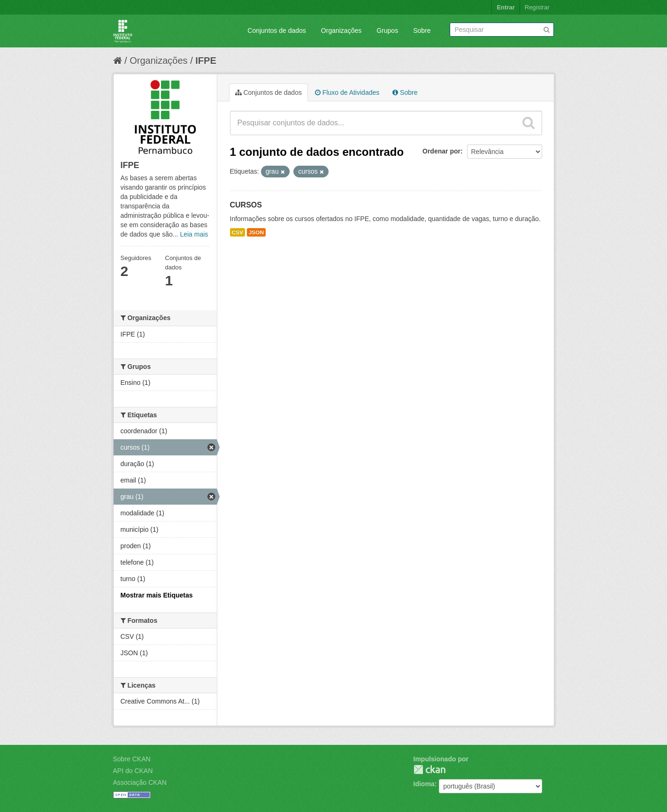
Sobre (422, 31)
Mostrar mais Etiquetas (157, 595)
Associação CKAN (140, 782)
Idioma (424, 784)
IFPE (206, 61)
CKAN (429, 770)
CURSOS (246, 205)
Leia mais (194, 234)
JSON (256, 232)
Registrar (537, 7)
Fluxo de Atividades (347, 92)
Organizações (341, 31)
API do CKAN (133, 771)
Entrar (506, 7)
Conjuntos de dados (277, 31)
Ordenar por (441, 151)
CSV (238, 232)
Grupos (387, 31)
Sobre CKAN (132, 759)
